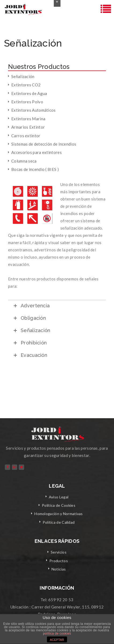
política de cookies (57, 634)
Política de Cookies (59, 505)
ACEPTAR (57, 640)
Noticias (59, 569)
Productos (59, 561)
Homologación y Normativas (59, 514)
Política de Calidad (59, 522)
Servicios (59, 552)
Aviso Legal (59, 497)
